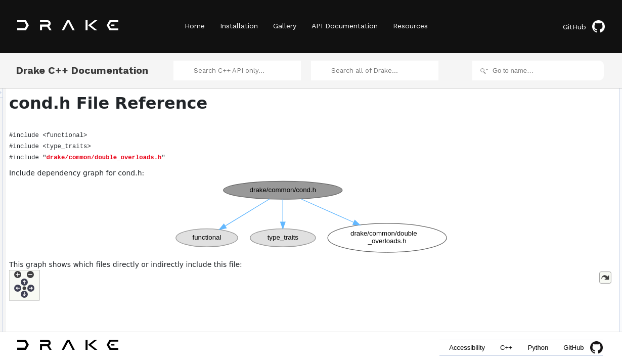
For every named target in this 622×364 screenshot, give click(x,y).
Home (195, 26)
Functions (522, 116)
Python (538, 348)
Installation (239, 26)
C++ (506, 348)
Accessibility (467, 348)
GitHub (584, 27)
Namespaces (527, 94)
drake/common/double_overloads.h (231, 158)
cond (524, 127)
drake (525, 105)
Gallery (285, 26)
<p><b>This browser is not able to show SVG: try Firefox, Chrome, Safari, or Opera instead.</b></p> (313, 217)
